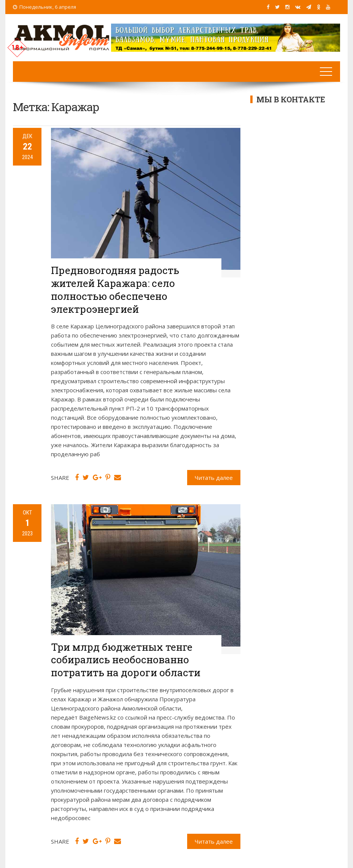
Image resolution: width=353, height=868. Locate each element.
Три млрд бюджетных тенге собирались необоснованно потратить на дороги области (126, 660)
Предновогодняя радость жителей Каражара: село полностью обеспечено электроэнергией (115, 289)
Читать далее (214, 478)
